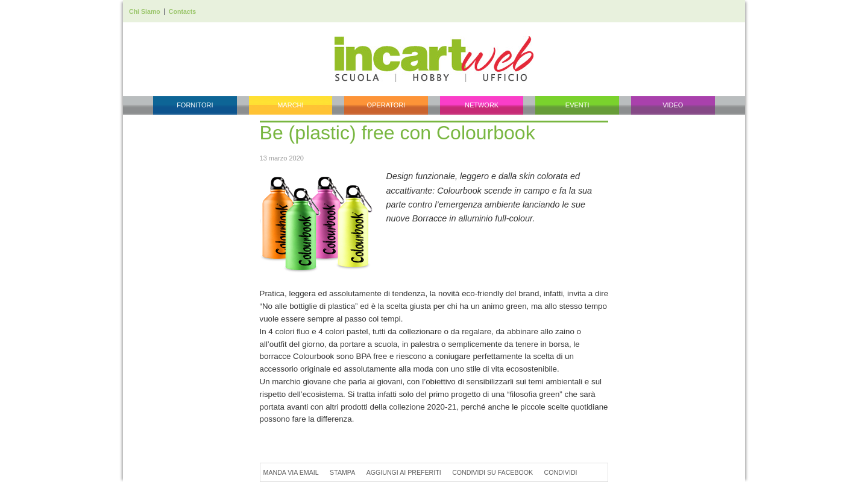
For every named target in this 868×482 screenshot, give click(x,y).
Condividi (561, 472)
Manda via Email (291, 472)
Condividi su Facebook (492, 472)
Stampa (342, 472)
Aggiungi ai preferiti (404, 472)
